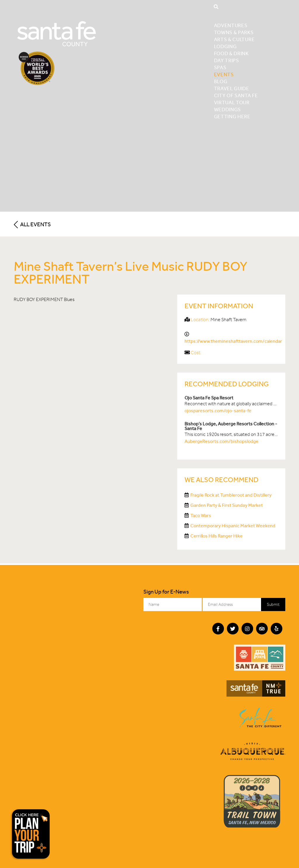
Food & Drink (231, 53)
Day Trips (227, 60)
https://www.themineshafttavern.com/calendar (233, 341)
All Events (32, 224)
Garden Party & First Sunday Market (227, 505)
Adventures (231, 25)
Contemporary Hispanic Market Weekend (233, 526)
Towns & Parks (234, 32)
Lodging (225, 46)
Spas (220, 67)
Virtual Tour (232, 102)
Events (224, 74)
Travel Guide (232, 88)
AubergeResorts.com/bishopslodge (221, 441)
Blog (221, 81)
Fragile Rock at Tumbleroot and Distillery (231, 495)
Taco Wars (201, 515)
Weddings (227, 109)
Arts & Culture (234, 39)
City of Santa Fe (236, 95)
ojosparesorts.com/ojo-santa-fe (218, 411)
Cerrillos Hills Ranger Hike (217, 536)
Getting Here (232, 116)
